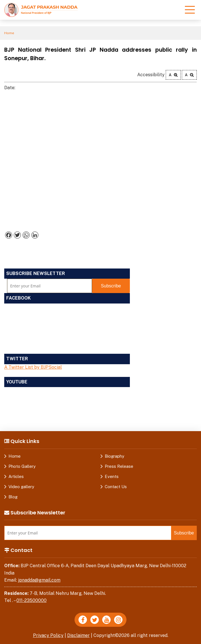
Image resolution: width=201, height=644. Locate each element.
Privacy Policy (48, 635)
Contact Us (116, 487)
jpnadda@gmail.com (39, 580)
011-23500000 (31, 600)
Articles (16, 476)
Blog (13, 497)
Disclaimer (78, 635)
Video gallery (21, 487)
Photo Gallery (22, 466)
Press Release (119, 466)
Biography (114, 456)
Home (9, 33)
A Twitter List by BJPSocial (33, 367)
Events (112, 476)
